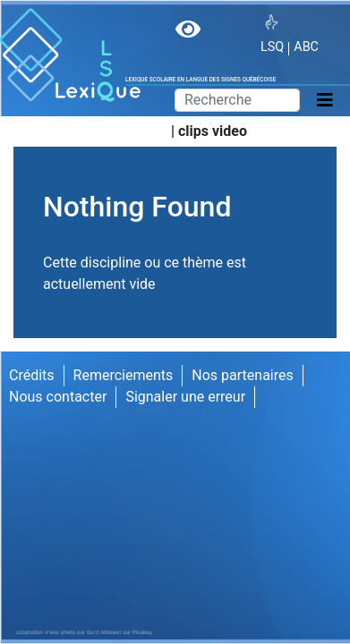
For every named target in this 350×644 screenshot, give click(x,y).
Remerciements (124, 375)
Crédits (32, 375)
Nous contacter (58, 397)
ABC (306, 47)
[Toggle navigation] (325, 100)
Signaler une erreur (185, 397)
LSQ (272, 47)
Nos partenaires (242, 375)
